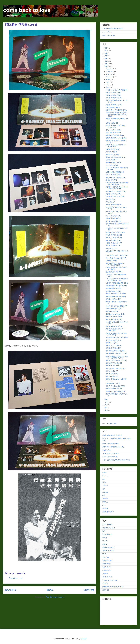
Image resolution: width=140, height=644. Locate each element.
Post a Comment (15, 578)
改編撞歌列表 (107, 450)
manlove (105, 544)
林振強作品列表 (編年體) (110, 457)
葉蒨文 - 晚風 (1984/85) (113, 366)
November (109, 72)
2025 (106, 48)
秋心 (104, 505)
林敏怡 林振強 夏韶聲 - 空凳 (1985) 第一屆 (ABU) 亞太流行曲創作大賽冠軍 (117, 114)
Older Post (89, 590)
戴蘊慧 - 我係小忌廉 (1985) (114, 346)
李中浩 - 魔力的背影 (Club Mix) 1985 (117, 337)
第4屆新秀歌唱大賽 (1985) (114, 309)
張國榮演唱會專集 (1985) (113, 291)
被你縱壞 (105, 509)
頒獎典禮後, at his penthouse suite (113, 587)
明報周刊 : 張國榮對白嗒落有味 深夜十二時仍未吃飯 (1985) (117, 280)
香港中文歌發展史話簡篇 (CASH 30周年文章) (116, 460)
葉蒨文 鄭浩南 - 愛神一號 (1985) (116, 368)
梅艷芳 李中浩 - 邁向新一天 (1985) (116, 360)
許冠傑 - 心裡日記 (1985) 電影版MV (117, 90)
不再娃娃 (105, 502)
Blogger (83, 639)
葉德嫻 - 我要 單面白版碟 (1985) (116, 157)
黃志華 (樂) (106, 590)
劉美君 (104, 473)
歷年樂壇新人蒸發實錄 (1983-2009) (113, 447)
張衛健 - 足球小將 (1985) (113, 348)
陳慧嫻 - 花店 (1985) (112, 123)
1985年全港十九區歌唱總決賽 (115, 172)
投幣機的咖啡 (107, 570)
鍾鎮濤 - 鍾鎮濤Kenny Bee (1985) (116, 138)
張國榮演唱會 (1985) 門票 (114, 288)
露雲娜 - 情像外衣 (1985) (113, 194)
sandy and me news (108, 35)
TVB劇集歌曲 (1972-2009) (110, 453)
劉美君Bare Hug (107, 561)
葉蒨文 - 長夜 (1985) (112, 376)
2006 (106, 410)
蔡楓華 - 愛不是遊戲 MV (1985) (115, 232)
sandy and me (107, 32)
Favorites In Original (108, 528)
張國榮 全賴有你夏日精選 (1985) (116, 296)
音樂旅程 (105, 583)
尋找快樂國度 (107, 564)
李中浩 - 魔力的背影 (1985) (114, 340)
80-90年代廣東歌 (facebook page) (113, 29)
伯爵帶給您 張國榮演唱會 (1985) (116, 294)
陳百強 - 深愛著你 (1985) (113, 240)
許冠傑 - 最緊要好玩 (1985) (114, 98)
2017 (106, 59)
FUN (104, 531)
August (108, 80)
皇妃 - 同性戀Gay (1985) (113, 133)
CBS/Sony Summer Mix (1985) (115, 314)
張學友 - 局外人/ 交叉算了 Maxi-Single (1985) (116, 126)
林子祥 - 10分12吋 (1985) (114, 218)
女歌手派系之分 (111, 202)
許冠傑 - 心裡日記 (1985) (113, 92)
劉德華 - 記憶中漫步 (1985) (114, 389)
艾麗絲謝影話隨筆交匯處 (110, 580)
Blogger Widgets (112, 423)
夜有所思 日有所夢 (108, 512)
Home (50, 590)
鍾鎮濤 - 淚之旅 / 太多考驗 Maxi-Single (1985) (116, 146)
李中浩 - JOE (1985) (112, 343)
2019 (106, 53)
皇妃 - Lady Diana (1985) (113, 130)
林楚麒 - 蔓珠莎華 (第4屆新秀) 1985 (117, 306)
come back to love (27, 10)
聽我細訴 (105, 499)
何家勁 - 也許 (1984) (112, 311)
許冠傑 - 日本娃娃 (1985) (113, 95)
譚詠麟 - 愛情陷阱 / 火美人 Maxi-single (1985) (116, 330)
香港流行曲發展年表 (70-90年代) (112, 435)
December (109, 69)
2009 (106, 402)
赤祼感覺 (105, 492)
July (108, 82)
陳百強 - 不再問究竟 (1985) (114, 238)
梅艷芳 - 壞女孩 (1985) (113, 155)
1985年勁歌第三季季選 (113, 107)
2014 (106, 67)
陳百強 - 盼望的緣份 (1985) (114, 243)
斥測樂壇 (105, 574)
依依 (104, 495)
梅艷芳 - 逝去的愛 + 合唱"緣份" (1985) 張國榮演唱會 (115, 264)
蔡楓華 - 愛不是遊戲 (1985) (114, 235)
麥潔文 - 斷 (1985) (111, 180)
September (110, 77)
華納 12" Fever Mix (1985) (114, 317)
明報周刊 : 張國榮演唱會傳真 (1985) (117, 283)
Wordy (104, 554)
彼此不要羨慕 (107, 567)
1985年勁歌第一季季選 (113, 383)
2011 (106, 400)
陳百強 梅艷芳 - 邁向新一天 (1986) (116, 353)
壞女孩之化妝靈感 (111, 152)
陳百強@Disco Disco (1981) (114, 326)
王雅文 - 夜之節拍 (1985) (113, 216)
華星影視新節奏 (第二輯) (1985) (115, 351)
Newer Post (11, 590)
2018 (106, 56)
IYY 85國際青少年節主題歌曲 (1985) (117, 255)
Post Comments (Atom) (55, 597)
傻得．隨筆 (106, 557)
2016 (106, 61)
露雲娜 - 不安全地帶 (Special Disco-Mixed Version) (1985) (117, 188)
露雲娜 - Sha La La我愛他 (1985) (116, 191)
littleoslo (105, 541)
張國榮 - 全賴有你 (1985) (113, 299)
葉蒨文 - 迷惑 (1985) (112, 371)
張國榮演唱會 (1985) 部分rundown (116, 286)
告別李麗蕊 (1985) (111, 248)
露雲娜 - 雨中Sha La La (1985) (115, 197)
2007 (106, 408)
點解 (104, 479)
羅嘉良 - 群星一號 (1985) (113, 175)
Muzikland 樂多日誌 (108, 547)
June (108, 85)
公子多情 (105, 486)
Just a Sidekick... (108, 534)
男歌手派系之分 (111, 199)
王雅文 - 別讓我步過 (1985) (114, 205)
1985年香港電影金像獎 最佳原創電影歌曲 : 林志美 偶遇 (117, 184)
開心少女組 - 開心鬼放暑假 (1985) (116, 258)
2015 (106, 64)
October (109, 74)
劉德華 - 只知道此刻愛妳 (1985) (115, 386)
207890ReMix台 (107, 525)
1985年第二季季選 (111, 261)
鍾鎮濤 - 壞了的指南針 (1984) (115, 135)
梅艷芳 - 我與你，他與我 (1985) (115, 177)
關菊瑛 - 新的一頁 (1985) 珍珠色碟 (116, 110)
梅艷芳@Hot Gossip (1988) (114, 319)
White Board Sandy (108, 551)
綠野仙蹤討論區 (107, 577)
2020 (106, 51)
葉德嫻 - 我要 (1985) (112, 160)
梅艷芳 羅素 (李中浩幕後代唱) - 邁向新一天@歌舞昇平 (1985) (117, 357)
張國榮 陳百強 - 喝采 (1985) (114, 272)
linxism (105, 538)
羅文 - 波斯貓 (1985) (112, 165)
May (108, 88)
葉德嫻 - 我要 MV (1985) (113, 162)
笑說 (104, 489)
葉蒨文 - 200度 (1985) (112, 374)
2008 (106, 405)
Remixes (105, 476)
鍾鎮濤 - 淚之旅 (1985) (113, 149)
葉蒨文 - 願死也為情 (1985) (114, 363)
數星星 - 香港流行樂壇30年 (111, 444)
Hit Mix (105, 482)
